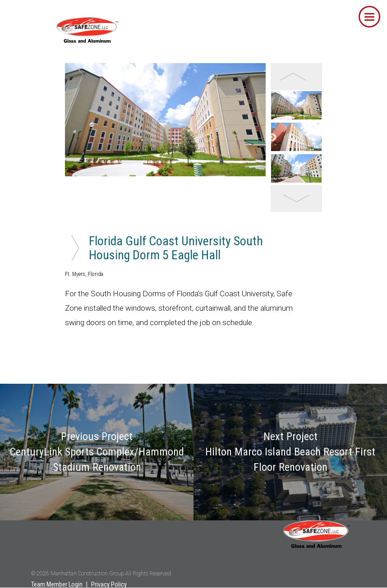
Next (272, 138)
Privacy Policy (109, 584)
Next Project (290, 452)
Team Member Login (57, 584)
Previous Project (97, 452)
